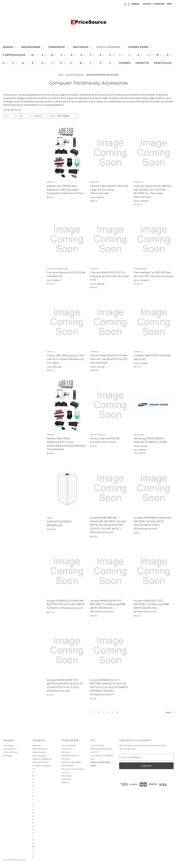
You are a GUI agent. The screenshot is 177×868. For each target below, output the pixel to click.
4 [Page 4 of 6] (108, 712)
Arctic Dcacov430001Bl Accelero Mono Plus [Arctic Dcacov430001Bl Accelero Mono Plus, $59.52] (105, 440)
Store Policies (163, 63)
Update (37, 116)
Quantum (66, 779)
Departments (58, 47)
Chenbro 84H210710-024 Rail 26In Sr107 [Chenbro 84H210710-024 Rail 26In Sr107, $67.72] (152, 357)
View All (65, 783)
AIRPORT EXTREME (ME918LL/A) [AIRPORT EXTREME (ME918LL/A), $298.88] (59, 523)
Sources (9, 47)
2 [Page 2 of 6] (98, 712)
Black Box (66, 776)
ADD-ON (66, 759)
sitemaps (125, 63)
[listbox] (68, 116)
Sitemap (8, 756)
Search (135, 4)
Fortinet (66, 752)
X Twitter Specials (14, 55)
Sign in (147, 4)
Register (159, 4)
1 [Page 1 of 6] (93, 712)
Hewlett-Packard (70, 756)
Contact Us (142, 63)
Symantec (67, 749)
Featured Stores (140, 47)
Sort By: (52, 116)
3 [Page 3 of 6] (103, 712)
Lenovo (65, 772)
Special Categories (110, 47)
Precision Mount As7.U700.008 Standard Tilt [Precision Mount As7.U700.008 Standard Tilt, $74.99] (66, 274)
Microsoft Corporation (73, 769)
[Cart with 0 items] (169, 4)
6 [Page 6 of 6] (117, 712)
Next (170, 712)
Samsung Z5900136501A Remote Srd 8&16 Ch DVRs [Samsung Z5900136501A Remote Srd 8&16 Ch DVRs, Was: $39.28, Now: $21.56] (150, 440)
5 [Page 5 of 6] (112, 712)
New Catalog (82, 47)
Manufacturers (32, 47)
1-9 (33, 55)
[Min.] (9, 116)
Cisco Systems (69, 745)
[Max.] (23, 116)
